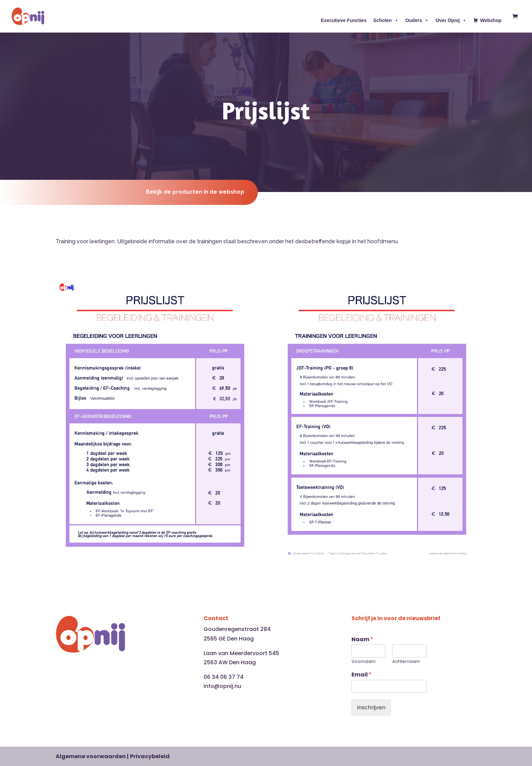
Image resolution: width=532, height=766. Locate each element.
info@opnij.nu (222, 686)
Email (362, 675)
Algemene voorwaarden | (92, 756)
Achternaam (406, 662)
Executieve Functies (344, 20)
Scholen (386, 20)
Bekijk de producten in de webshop (195, 192)
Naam (362, 640)
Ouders (417, 20)
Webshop (491, 20)
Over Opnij (451, 20)
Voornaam (364, 662)
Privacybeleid (150, 756)
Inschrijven (371, 707)
